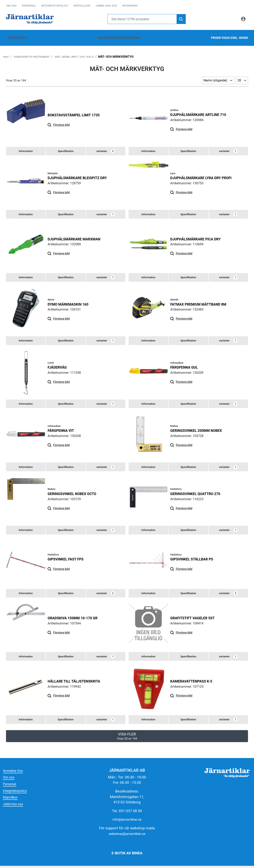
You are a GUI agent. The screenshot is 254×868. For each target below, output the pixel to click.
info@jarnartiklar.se (127, 822)
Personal (29, 6)
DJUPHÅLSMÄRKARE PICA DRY (198, 236)
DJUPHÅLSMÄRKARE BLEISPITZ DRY (80, 174)
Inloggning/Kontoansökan (118, 36)
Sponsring (130, 6)
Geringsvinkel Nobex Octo (74, 494)
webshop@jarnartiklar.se (127, 836)
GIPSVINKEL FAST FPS (67, 560)
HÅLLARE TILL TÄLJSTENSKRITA (76, 683)
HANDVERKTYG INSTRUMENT (34, 53)
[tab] (26, 148)
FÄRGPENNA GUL (185, 366)
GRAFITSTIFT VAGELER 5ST (194, 619)
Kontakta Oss (14, 773)
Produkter (16, 36)
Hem (6, 53)
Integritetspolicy (55, 6)
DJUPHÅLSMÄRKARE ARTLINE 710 (201, 111)
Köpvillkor (82, 6)
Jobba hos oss (106, 6)
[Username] (142, 19)
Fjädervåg (58, 366)
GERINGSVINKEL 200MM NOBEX (198, 430)
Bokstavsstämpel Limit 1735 (76, 111)
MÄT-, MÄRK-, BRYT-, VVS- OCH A (80, 53)
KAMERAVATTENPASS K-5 (193, 683)
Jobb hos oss (14, 806)
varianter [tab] (106, 148)
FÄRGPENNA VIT (62, 430)
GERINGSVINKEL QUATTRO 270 (198, 494)
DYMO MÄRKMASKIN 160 (70, 302)
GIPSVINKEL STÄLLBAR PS (194, 560)
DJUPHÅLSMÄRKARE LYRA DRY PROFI (204, 174)
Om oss (11, 6)
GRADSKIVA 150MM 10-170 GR (75, 619)
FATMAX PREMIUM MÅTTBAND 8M (201, 302)
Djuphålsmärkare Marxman (76, 236)
